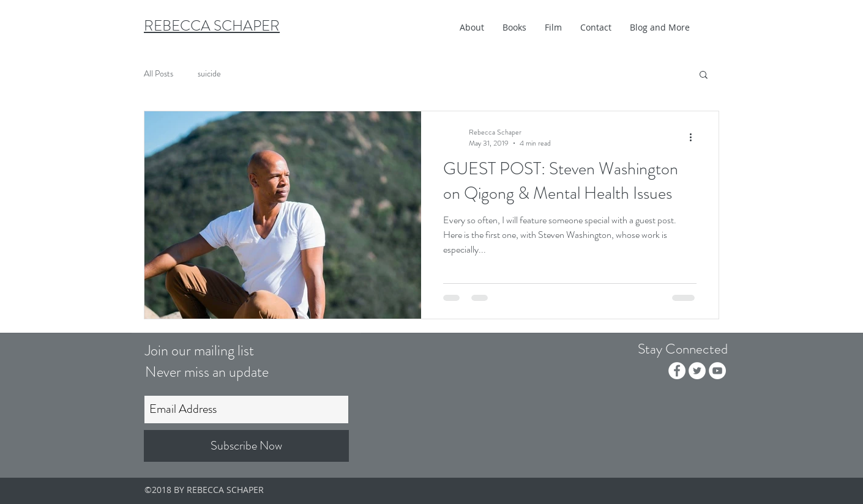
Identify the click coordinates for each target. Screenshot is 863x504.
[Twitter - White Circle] (697, 371)
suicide (209, 74)
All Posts (159, 74)
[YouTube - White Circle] (717, 371)
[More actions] (695, 138)
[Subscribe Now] (246, 446)
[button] (514, 28)
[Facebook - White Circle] (677, 371)
